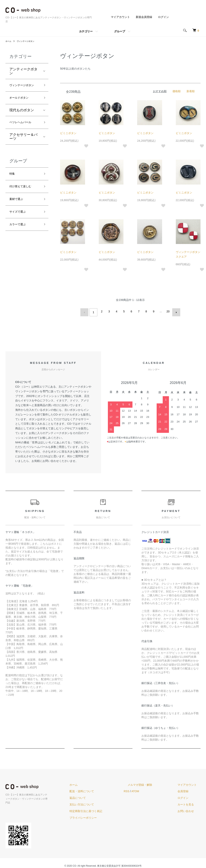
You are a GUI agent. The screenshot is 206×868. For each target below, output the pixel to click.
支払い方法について (101, 803)
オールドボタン (22, 106)
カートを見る (190, 803)
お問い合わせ (190, 809)
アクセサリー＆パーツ (23, 147)
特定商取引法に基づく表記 (105, 809)
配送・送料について (101, 790)
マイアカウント (120, 17)
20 (167, 311)
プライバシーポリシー (103, 816)
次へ (175, 311)
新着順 (191, 91)
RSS (142, 790)
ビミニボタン (68, 133)
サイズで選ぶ (20, 226)
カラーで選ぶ (20, 240)
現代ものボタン (22, 119)
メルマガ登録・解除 (152, 783)
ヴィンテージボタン (28, 41)
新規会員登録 (144, 17)
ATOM (151, 790)
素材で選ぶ (18, 212)
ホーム (9, 41)
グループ (120, 31)
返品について (97, 796)
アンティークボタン (23, 71)
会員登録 (187, 790)
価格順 (177, 91)
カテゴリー (86, 31)
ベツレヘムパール (23, 132)
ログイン (163, 17)
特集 (13, 184)
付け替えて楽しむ (23, 198)
